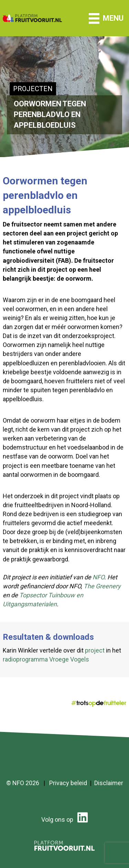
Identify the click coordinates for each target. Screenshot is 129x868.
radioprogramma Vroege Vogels (46, 659)
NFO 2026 (26, 783)
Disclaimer (109, 783)
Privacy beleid (68, 783)
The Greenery (102, 586)
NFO (98, 577)
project (95, 650)
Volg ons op (64, 819)
